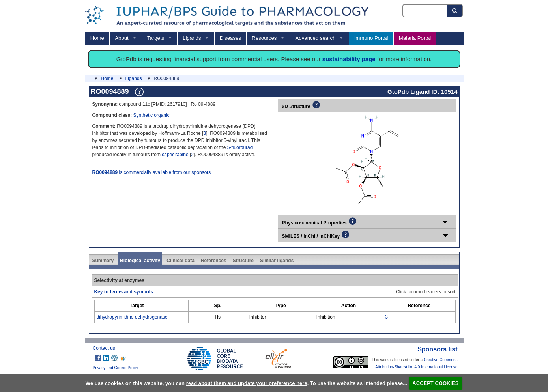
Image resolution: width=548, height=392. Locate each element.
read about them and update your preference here (247, 383)
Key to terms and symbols (124, 292)
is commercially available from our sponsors (152, 172)
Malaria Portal (415, 38)
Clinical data (180, 261)
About (122, 38)
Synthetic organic (151, 115)
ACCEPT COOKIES (435, 383)
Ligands (192, 38)
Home (97, 38)
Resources (264, 38)
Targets (156, 38)
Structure (243, 261)
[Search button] (455, 11)
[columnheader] (137, 306)
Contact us (104, 348)
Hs (218, 317)
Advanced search (316, 38)
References (214, 261)
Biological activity (140, 261)
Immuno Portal (371, 38)
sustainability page (349, 59)
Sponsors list (437, 349)
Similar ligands (277, 261)
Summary (103, 261)
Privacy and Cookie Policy (116, 368)
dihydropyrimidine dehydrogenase (132, 317)
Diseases (230, 38)
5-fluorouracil (241, 147)
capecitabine (175, 155)
